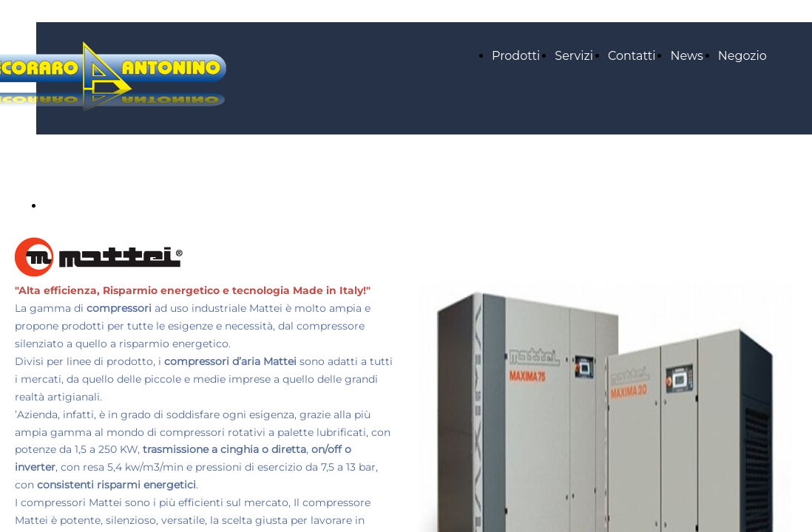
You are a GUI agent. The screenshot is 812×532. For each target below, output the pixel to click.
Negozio (742, 56)
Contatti (632, 56)
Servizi (574, 56)
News (686, 56)
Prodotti (516, 56)
